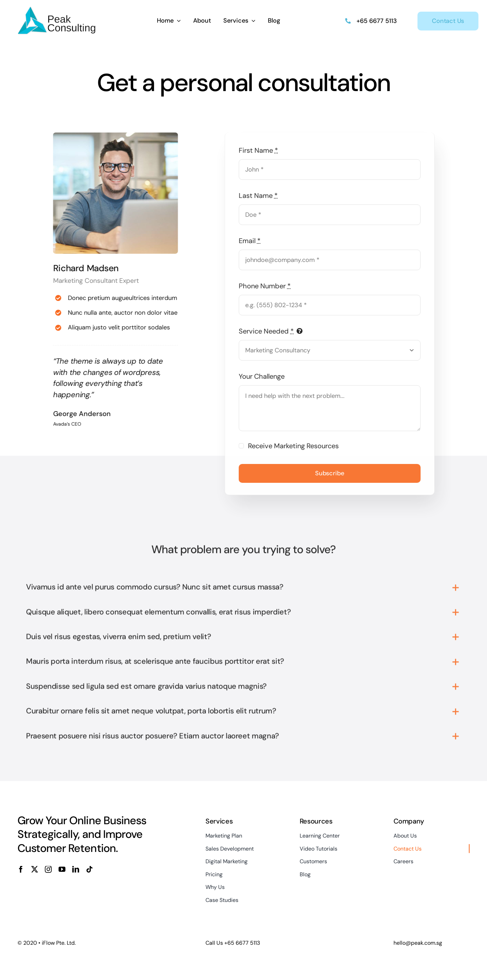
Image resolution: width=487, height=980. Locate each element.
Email (252, 241)
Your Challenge (264, 376)
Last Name (261, 196)
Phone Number (267, 286)
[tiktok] (89, 869)
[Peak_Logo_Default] (57, 9)
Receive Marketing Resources (296, 446)
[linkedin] (76, 869)
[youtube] (62, 869)
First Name (261, 150)
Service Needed (269, 331)
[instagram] (48, 869)
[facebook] (21, 869)
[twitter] (35, 869)
